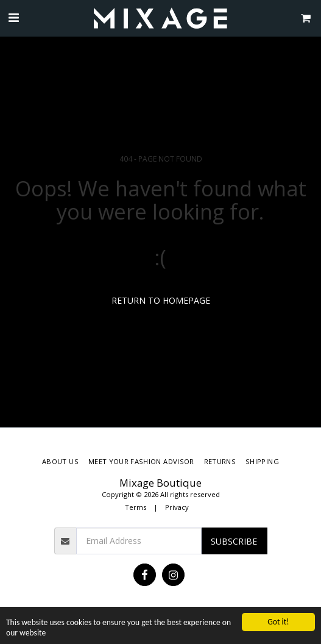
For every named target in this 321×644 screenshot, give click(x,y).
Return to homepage (161, 300)
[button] (13, 17)
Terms (136, 507)
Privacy (177, 507)
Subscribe (234, 541)
